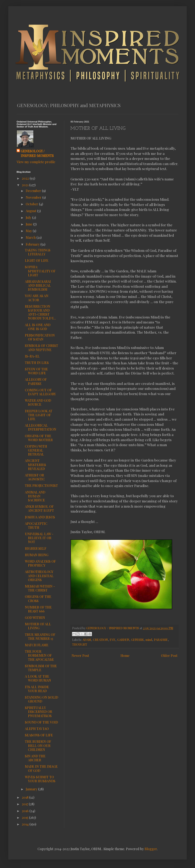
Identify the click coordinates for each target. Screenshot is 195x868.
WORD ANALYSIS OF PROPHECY (40, 563)
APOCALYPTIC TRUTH (36, 525)
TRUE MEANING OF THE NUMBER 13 (40, 637)
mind (149, 640)
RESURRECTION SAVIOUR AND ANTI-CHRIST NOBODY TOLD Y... (40, 312)
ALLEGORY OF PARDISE (36, 381)
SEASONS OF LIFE (39, 735)
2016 (26, 811)
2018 (26, 797)
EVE (113, 640)
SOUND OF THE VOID (41, 722)
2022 (26, 178)
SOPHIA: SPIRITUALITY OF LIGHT (40, 271)
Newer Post (80, 656)
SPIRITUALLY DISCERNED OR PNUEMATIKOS (38, 712)
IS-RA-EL (32, 356)
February (33, 244)
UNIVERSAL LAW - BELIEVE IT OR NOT (39, 538)
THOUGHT (80, 644)
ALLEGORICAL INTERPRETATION (41, 427)
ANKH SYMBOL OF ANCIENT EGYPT (39, 508)
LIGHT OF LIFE (37, 260)
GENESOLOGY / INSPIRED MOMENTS (37, 153)
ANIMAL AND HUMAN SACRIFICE (35, 496)
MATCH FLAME (37, 645)
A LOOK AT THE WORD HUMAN (38, 678)
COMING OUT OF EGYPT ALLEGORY (40, 392)
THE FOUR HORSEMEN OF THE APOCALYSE (39, 655)
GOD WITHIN (35, 618)
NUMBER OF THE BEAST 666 (38, 609)
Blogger (151, 849)
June (29, 224)
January (32, 789)
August (31, 211)
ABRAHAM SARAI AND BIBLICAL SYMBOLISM (38, 285)
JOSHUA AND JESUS (40, 517)
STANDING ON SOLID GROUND (41, 699)
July (29, 217)
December (34, 191)
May (29, 231)
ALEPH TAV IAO (37, 729)
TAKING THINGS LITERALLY (38, 252)
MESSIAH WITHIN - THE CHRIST (40, 588)
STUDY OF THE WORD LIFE (36, 371)
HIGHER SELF (36, 548)
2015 (25, 817)
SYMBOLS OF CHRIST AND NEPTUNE (41, 348)
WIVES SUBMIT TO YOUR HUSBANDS (40, 779)
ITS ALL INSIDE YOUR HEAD (37, 689)
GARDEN (123, 640)
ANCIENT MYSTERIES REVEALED (35, 465)
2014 (26, 824)
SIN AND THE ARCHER (35, 758)
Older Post (169, 656)
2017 (25, 804)
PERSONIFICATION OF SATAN (40, 337)
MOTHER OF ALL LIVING (38, 626)
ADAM (87, 640)
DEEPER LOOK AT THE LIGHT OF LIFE (39, 415)
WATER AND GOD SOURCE (38, 402)
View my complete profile (36, 162)
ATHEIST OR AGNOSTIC (35, 477)
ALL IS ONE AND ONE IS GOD (38, 327)
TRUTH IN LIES (37, 363)
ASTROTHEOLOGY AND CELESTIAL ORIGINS (39, 576)
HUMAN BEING (37, 555)
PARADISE (161, 640)
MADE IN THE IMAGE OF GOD (41, 768)
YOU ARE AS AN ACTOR (37, 298)
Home (125, 656)
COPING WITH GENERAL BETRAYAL (36, 450)
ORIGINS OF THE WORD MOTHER (39, 438)
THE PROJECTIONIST (41, 485)
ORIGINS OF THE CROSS (38, 599)
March (31, 237)
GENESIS (137, 640)
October (32, 204)
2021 (26, 185)
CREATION (100, 640)
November (34, 197)
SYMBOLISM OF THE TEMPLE (41, 668)
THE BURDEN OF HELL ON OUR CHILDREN (38, 745)
